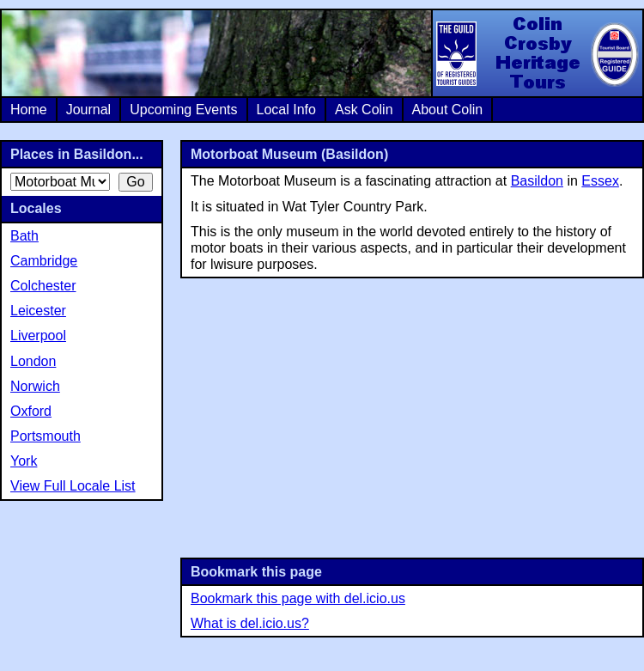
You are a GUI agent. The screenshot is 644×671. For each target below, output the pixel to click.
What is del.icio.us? (250, 623)
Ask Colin (364, 110)
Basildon (537, 181)
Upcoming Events (183, 110)
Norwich (35, 386)
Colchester (43, 286)
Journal (88, 110)
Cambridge (44, 261)
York (24, 461)
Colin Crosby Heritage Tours (537, 53)
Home (29, 110)
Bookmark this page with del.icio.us (298, 598)
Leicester (38, 311)
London (33, 361)
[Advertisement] (413, 416)
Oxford (31, 411)
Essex (600, 181)
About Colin (448, 110)
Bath (24, 236)
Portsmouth (46, 436)
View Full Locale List (73, 486)
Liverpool (38, 335)
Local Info (286, 110)
